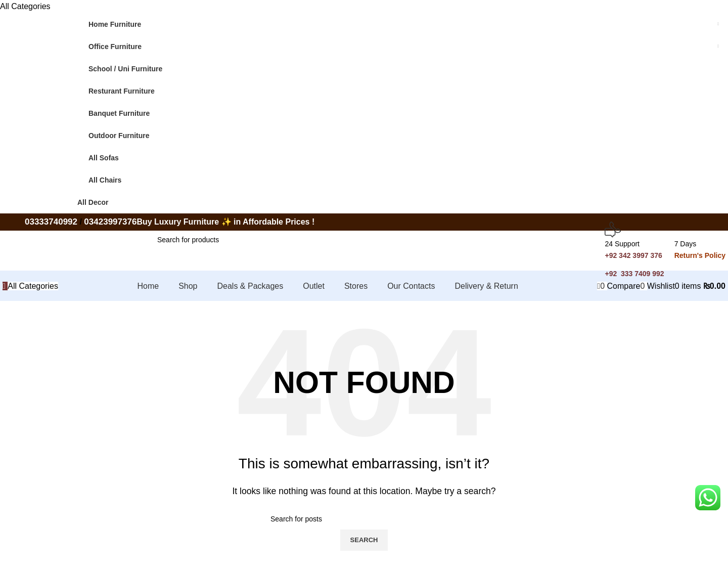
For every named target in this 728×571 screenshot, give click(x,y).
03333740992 (51, 222)
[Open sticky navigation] (30, 286)
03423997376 (110, 222)
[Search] (226, 240)
